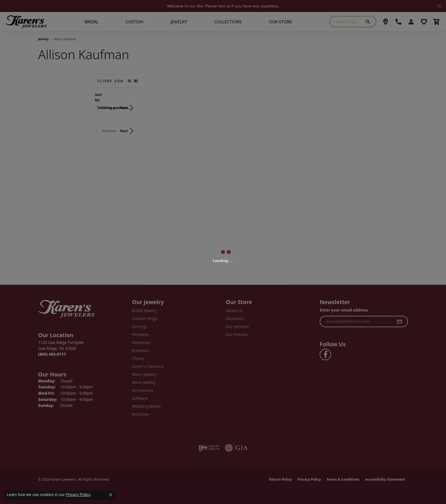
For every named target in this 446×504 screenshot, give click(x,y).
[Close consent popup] (111, 495)
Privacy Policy (78, 495)
